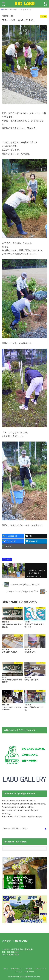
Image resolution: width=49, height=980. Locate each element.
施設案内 (29, 968)
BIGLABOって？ (17, 968)
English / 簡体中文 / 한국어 (15, 828)
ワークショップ (40, 968)
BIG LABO (24, 3)
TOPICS (8, 559)
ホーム (6, 968)
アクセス (18, 972)
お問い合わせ (29, 972)
